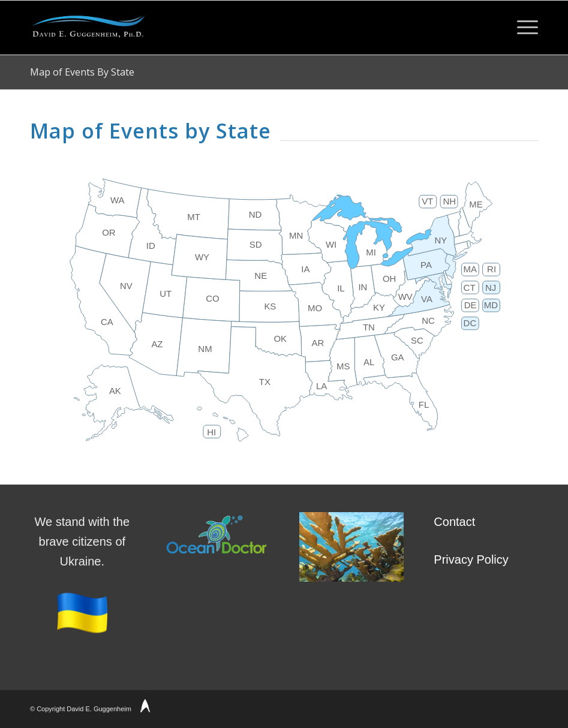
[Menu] (522, 28)
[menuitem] (522, 28)
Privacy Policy (471, 559)
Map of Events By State (82, 72)
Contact (454, 522)
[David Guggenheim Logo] (88, 28)
